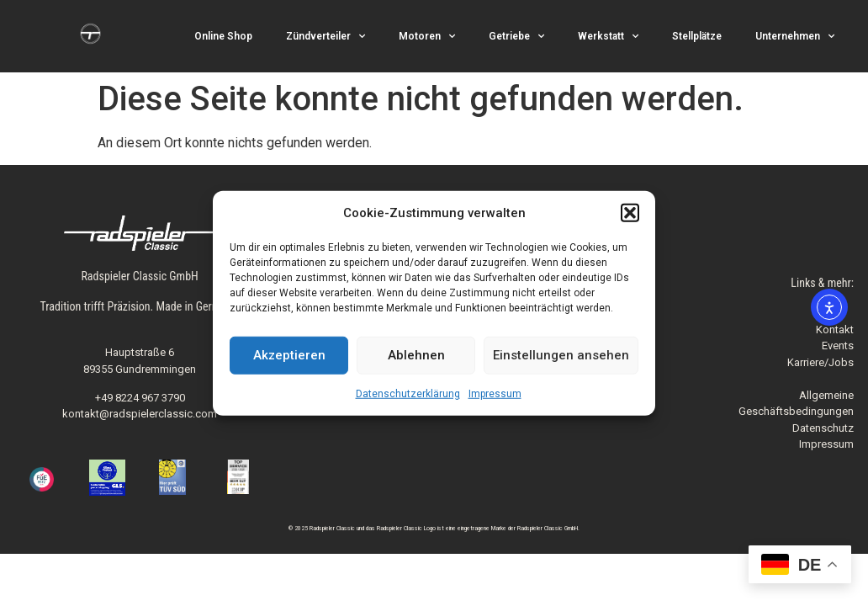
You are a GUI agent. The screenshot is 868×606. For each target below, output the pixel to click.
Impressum (495, 393)
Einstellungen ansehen (561, 355)
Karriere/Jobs (820, 362)
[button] (630, 213)
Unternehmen (795, 36)
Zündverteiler (325, 36)
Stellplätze (697, 36)
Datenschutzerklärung (408, 393)
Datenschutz (823, 428)
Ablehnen (416, 355)
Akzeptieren (289, 355)
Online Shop (223, 36)
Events (838, 346)
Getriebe (516, 36)
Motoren (427, 36)
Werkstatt (608, 36)
